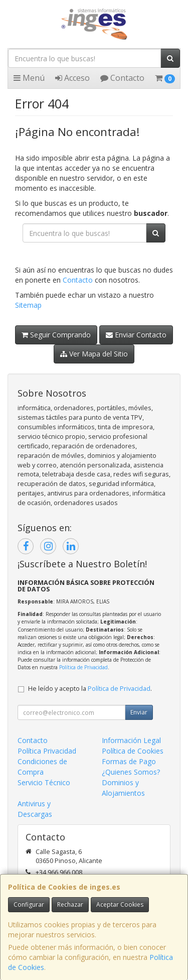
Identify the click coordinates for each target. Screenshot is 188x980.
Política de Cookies (133, 751)
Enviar (139, 712)
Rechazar (70, 904)
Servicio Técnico (44, 782)
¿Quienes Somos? (131, 772)
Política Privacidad (47, 751)
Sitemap (28, 305)
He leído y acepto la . (90, 689)
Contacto (122, 78)
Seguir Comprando (56, 335)
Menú (29, 78)
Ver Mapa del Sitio (94, 354)
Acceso (72, 78)
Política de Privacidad (83, 667)
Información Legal (131, 740)
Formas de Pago (129, 761)
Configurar (29, 904)
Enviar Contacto (136, 335)
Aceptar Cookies (120, 904)
